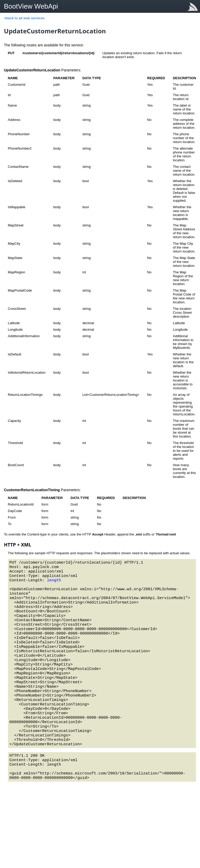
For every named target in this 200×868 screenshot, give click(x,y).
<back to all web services (24, 18)
